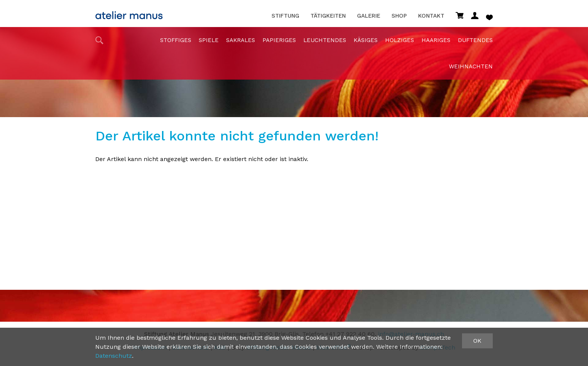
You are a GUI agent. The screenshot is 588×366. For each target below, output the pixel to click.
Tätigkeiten (328, 16)
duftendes (475, 40)
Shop (399, 16)
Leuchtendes (325, 40)
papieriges (279, 40)
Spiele (209, 40)
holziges (400, 40)
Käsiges (366, 40)
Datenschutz (114, 356)
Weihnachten (471, 66)
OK (477, 341)
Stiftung (285, 16)
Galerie (369, 16)
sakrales (241, 40)
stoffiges (176, 40)
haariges (436, 40)
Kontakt (431, 16)
